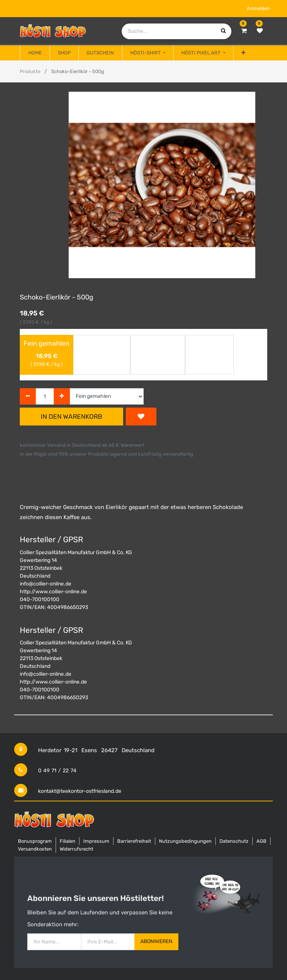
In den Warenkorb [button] (71, 417)
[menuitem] (35, 53)
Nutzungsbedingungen (185, 841)
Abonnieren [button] (156, 941)
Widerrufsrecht (77, 849)
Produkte (30, 71)
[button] (243, 53)
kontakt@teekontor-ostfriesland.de (80, 791)
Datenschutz (234, 841)
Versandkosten (35, 849)
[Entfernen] (28, 397)
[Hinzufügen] (62, 397)
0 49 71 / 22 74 (57, 771)
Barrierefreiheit (134, 841)
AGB (261, 841)
